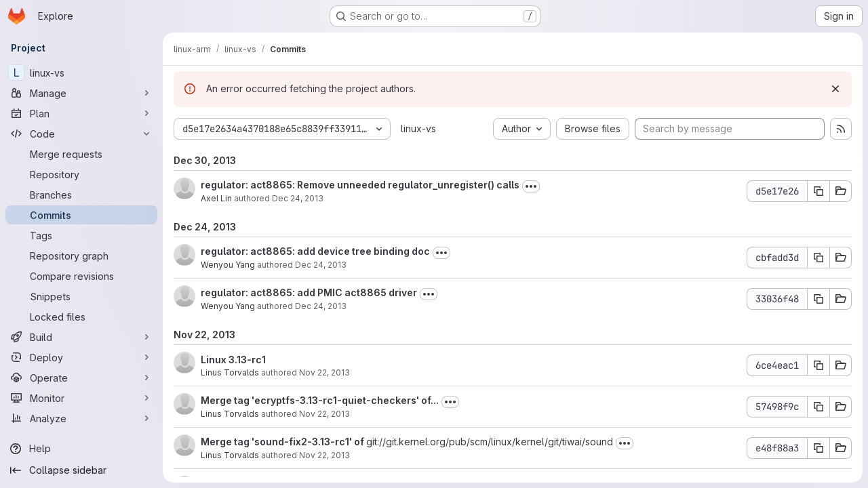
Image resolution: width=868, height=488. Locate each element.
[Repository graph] (81, 256)
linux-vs (418, 128)
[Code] (81, 134)
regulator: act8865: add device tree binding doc (315, 251)
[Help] (81, 449)
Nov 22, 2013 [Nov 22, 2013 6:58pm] (324, 414)
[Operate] (81, 378)
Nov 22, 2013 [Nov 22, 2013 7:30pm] (324, 372)
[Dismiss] (835, 89)
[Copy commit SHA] (818, 191)
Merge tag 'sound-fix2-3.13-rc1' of (283, 442)
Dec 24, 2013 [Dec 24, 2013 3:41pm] (298, 198)
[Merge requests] (81, 154)
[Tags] (81, 235)
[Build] (81, 337)
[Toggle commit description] (531, 186)
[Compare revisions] (81, 276)
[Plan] (81, 113)
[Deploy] (81, 357)
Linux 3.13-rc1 (233, 360)
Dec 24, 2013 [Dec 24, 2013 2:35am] (321, 265)
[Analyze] (81, 418)
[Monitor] (81, 398)
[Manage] (81, 93)
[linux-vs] (81, 73)
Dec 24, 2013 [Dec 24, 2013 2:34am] (321, 306)
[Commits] (81, 215)
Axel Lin (216, 198)
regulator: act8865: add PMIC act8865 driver (309, 292)
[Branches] (81, 195)
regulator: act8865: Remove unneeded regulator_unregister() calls (360, 185)
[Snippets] (81, 296)
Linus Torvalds (230, 372)
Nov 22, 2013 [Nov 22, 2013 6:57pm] (324, 455)
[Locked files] (81, 317)
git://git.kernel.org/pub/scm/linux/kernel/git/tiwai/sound (490, 442)
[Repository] (81, 174)
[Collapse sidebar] (81, 470)
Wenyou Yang (228, 265)
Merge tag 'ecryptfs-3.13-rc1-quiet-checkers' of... (320, 400)
